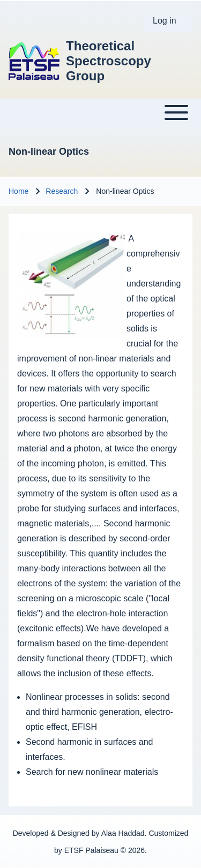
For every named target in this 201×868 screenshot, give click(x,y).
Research (62, 191)
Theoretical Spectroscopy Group (109, 61)
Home (18, 191)
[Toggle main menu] (100, 112)
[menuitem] (168, 21)
